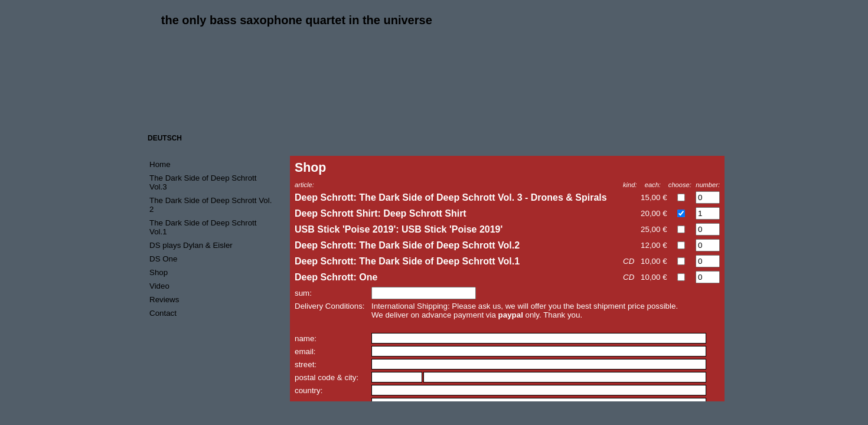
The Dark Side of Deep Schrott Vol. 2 (211, 205)
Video (159, 286)
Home (160, 164)
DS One (163, 259)
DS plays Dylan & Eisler (191, 245)
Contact (163, 313)
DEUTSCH (165, 138)
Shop (159, 272)
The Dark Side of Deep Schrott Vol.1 (203, 227)
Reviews (164, 300)
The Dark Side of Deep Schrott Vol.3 (203, 182)
